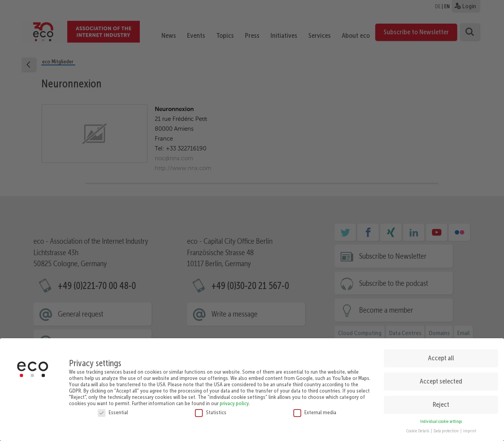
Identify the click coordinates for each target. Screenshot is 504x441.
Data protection (447, 428)
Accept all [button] (441, 355)
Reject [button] (441, 401)
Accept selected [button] (441, 378)
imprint (470, 428)
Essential (113, 409)
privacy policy (234, 400)
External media (315, 409)
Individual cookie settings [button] (441, 418)
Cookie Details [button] (418, 428)
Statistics (211, 409)
